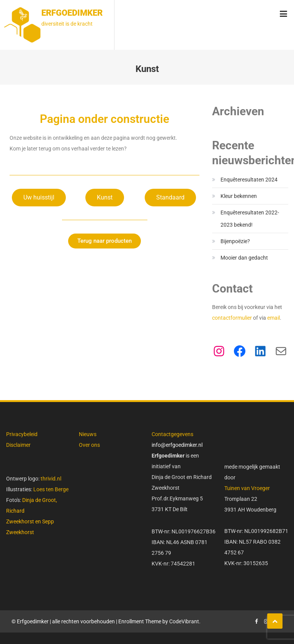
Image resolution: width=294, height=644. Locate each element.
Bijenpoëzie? (235, 241)
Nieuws (88, 434)
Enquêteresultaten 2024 (249, 180)
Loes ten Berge (51, 489)
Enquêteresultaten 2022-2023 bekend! (250, 219)
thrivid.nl (50, 479)
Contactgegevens (172, 434)
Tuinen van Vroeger (247, 488)
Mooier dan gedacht (244, 258)
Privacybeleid (22, 434)
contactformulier (233, 318)
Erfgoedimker (72, 13)
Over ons (89, 445)
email (274, 318)
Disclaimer (18, 445)
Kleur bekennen (239, 196)
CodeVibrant (184, 621)
